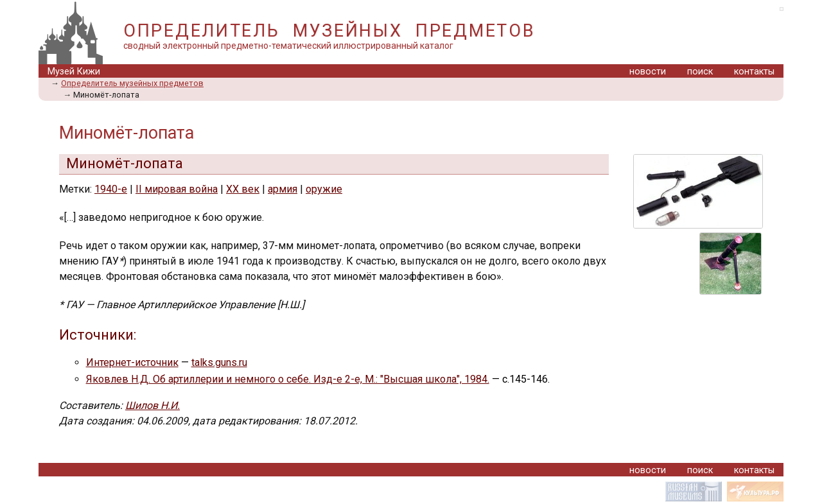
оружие (324, 189)
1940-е (111, 189)
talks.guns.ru (219, 362)
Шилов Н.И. (153, 405)
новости (648, 72)
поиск (700, 72)
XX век (243, 189)
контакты (754, 72)
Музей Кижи (74, 72)
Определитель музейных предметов (132, 83)
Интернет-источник (132, 362)
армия (283, 189)
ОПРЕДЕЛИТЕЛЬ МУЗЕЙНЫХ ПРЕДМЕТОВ (329, 31)
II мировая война (177, 189)
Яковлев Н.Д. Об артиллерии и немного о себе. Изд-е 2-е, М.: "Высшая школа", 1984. (288, 379)
